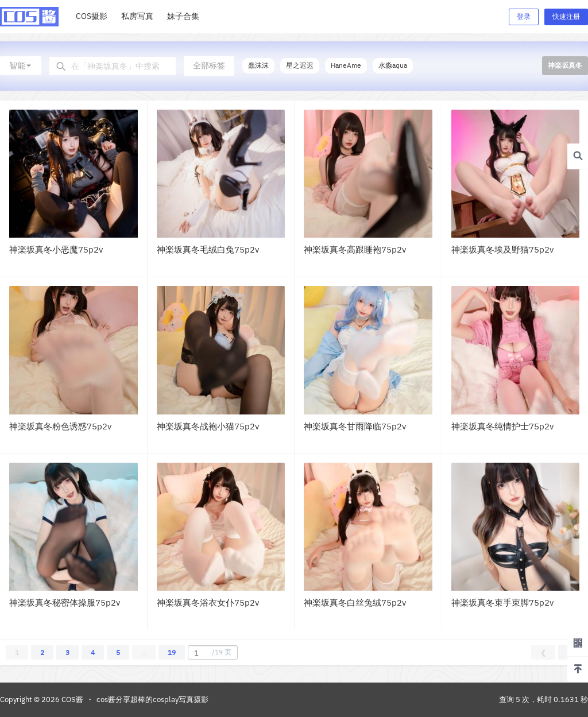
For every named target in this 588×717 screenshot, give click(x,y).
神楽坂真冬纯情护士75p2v (502, 426)
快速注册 (566, 16)
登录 (524, 16)
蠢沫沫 (258, 65)
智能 (21, 65)
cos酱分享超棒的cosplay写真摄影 (152, 699)
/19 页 (211, 653)
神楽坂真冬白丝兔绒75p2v (355, 602)
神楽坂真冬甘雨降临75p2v (355, 426)
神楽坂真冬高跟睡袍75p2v (355, 249)
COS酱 (71, 699)
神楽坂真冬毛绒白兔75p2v (208, 249)
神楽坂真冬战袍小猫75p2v (208, 426)
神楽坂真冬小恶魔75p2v (56, 249)
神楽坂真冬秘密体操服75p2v (65, 602)
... (144, 652)
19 (172, 652)
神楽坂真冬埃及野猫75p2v (502, 249)
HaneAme (346, 65)
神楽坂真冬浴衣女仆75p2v (208, 602)
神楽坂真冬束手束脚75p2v (502, 602)
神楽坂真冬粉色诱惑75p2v (60, 426)
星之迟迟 (300, 65)
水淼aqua (393, 65)
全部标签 (209, 65)
